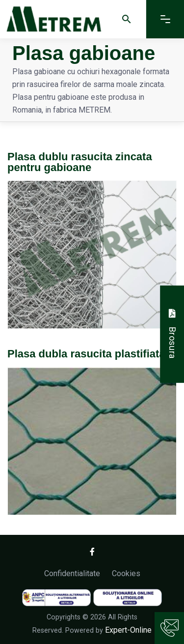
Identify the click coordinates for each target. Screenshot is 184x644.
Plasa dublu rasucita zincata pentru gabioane (80, 162)
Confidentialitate (72, 573)
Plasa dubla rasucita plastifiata (86, 354)
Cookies (126, 573)
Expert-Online (128, 630)
